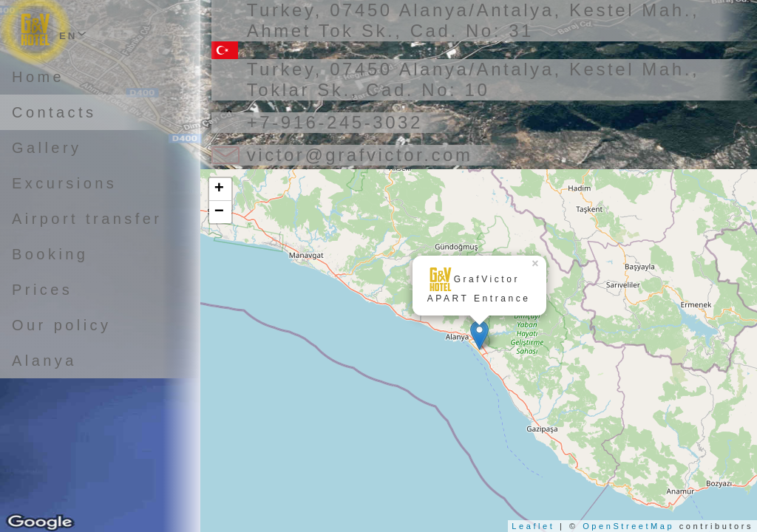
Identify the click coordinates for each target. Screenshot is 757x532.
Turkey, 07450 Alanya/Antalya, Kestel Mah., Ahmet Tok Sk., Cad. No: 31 (473, 20)
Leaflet (533, 526)
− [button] (221, 212)
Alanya (44, 361)
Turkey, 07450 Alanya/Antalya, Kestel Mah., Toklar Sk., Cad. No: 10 (473, 79)
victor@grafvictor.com (360, 155)
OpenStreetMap (628, 526)
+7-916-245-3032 (335, 122)
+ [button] (221, 189)
